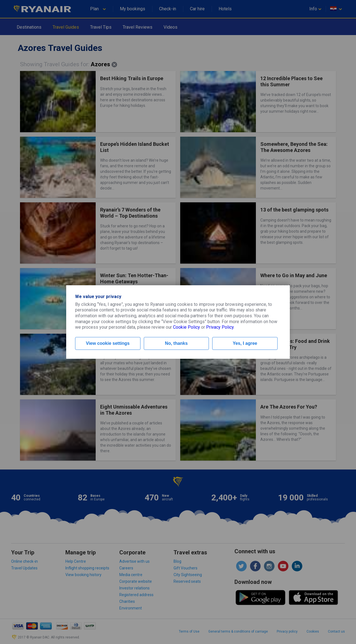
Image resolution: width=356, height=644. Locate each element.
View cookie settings (108, 343)
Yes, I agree (245, 343)
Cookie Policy (186, 327)
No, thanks (176, 343)
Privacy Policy (220, 327)
